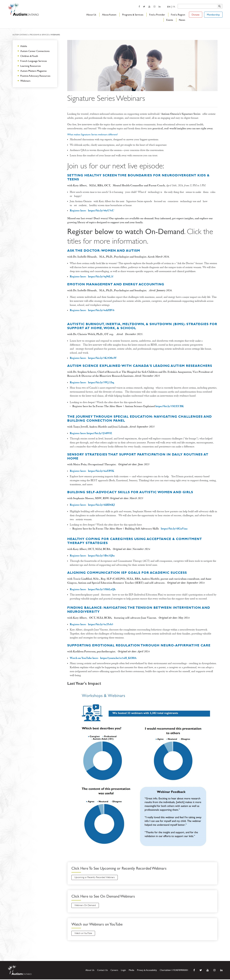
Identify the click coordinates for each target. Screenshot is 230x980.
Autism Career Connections (35, 51)
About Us (91, 15)
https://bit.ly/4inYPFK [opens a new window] (101, 471)
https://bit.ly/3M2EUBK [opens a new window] (170, 406)
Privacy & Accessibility (147, 971)
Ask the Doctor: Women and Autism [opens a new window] (104, 251)
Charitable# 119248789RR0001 (174, 971)
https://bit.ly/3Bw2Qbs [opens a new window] (101, 556)
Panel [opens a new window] (119, 421)
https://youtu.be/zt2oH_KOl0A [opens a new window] (118, 658)
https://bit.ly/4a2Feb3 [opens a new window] (101, 624)
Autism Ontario (20, 35)
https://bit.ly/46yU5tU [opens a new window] (101, 210)
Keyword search (178, 4)
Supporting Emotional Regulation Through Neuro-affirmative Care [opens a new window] (139, 645)
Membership (213, 15)
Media (131, 971)
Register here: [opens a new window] (79, 210)
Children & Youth (29, 56)
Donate (196, 15)
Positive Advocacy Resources (35, 76)
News (182, 20)
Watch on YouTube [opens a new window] (84, 934)
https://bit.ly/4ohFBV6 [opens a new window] (101, 310)
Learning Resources (31, 66)
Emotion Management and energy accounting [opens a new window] (116, 284)
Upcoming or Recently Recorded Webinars (96, 878)
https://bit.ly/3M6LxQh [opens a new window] (102, 589)
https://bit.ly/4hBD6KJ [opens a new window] (101, 505)
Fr (174, 7)
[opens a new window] (139, 6)
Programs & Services (133, 15)
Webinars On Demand (86, 906)
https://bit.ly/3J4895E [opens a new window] (99, 433)
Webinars (25, 81)
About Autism (109, 15)
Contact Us (102, 971)
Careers (114, 971)
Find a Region (178, 15)
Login (123, 971)
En (169, 7)
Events (170, 20)
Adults (24, 46)
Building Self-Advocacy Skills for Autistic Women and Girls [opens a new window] (130, 492)
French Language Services (34, 61)
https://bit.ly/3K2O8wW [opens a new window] (102, 358)
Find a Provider (157, 15)
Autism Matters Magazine (33, 71)
